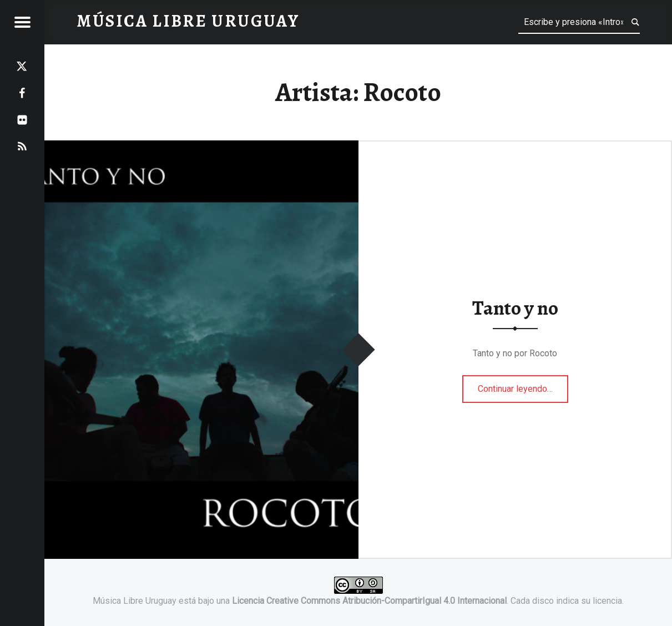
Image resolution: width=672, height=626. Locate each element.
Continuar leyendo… (523, 385)
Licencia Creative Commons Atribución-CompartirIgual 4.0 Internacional (369, 601)
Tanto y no (515, 308)
